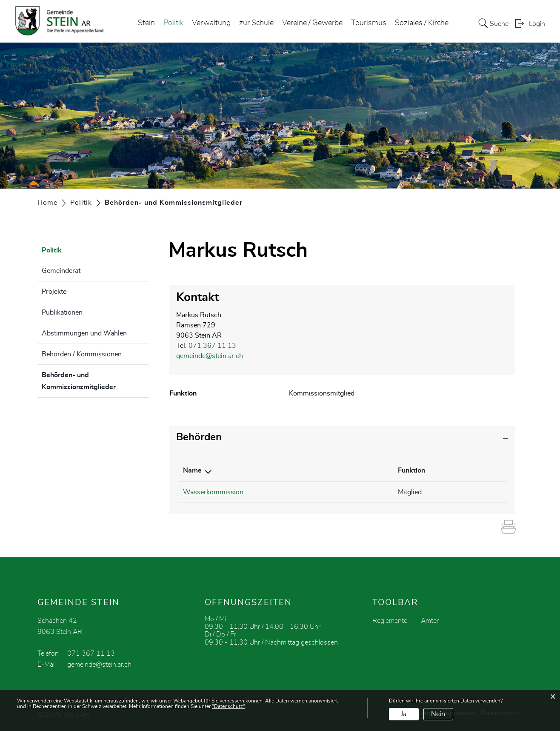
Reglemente (390, 621)
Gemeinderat (61, 271)
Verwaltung (211, 23)
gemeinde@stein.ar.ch (210, 356)
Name (192, 470)
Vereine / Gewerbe (312, 23)
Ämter (430, 621)
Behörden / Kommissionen (82, 354)
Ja (404, 714)
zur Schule (256, 23)
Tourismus (369, 23)
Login (537, 24)
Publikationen (62, 312)
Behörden (199, 437)
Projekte (54, 292)
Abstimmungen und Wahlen (84, 333)
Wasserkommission (213, 492)
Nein (438, 714)
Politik (173, 23)
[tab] (343, 437)
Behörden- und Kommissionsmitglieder (96, 381)
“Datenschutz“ (228, 706)
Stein (146, 23)
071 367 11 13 (212, 346)
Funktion (411, 470)
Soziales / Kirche (422, 23)
